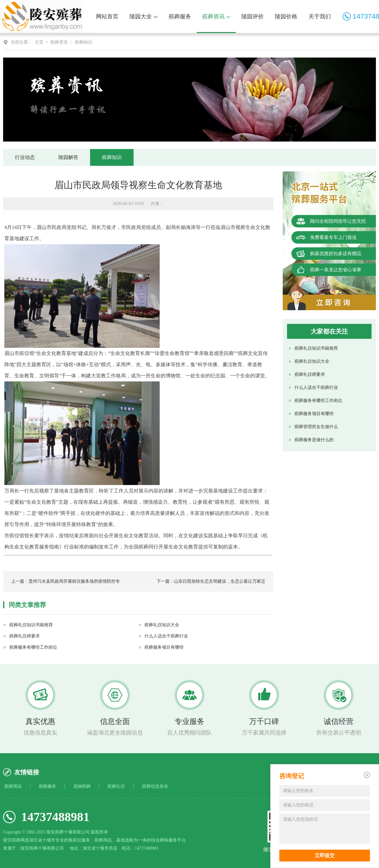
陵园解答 (68, 157)
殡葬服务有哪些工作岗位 (318, 401)
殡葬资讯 (216, 16)
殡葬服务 (180, 16)
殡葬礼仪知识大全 (312, 361)
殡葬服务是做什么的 (314, 440)
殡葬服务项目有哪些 (314, 414)
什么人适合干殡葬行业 (316, 387)
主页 (39, 42)
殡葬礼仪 (116, 786)
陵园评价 (253, 16)
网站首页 (107, 16)
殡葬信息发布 (155, 786)
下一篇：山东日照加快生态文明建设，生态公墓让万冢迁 (211, 581)
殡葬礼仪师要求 (310, 374)
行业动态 (25, 157)
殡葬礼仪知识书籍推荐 (316, 348)
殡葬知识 (84, 42)
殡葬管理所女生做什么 (316, 427)
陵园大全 (144, 16)
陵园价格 (286, 16)
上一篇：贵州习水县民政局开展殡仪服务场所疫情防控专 (66, 581)
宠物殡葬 (82, 786)
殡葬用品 (13, 786)
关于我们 (320, 16)
